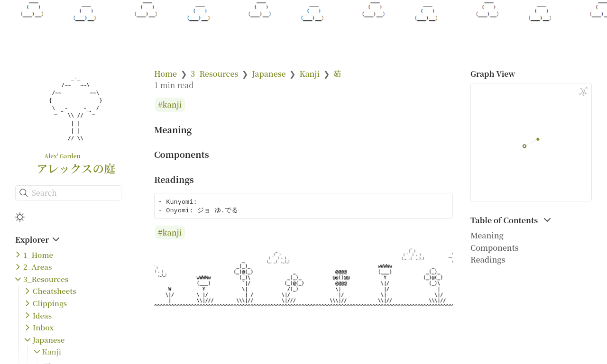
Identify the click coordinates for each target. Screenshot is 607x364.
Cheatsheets (55, 291)
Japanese (49, 340)
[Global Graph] (583, 91)
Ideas (42, 315)
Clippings (50, 303)
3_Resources (46, 279)
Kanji (52, 351)
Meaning (487, 235)
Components (495, 248)
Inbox (43, 327)
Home (166, 74)
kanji (172, 105)
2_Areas (37, 267)
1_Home (38, 255)
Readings (488, 259)
